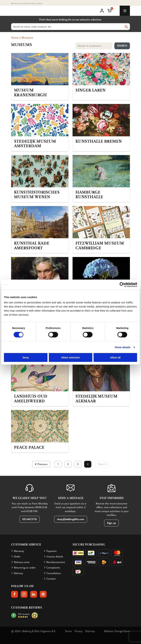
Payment (51, 551)
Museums (27, 38)
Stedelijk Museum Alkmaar (96, 399)
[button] (109, 10)
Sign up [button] (111, 523)
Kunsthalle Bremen (99, 141)
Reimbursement (56, 562)
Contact (51, 579)
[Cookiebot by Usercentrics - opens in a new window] (122, 285)
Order (17, 557)
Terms (68, 631)
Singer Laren (90, 90)
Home (15, 38)
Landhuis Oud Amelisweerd (31, 399)
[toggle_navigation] (125, 11)
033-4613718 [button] (30, 519)
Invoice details (55, 557)
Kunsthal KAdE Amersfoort (32, 246)
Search (122, 46)
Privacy (79, 631)
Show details (123, 347)
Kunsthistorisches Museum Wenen (37, 195)
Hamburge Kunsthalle (89, 195)
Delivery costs (22, 562)
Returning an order (25, 568)
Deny (26, 357)
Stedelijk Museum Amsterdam (35, 144)
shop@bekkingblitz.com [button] (71, 519)
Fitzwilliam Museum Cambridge (100, 246)
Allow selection (70, 357)
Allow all (115, 357)
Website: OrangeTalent (117, 631)
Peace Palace (29, 447)
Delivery (18, 573)
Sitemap (90, 631)
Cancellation (54, 573)
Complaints (53, 568)
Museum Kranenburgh (30, 93)
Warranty (19, 551)
